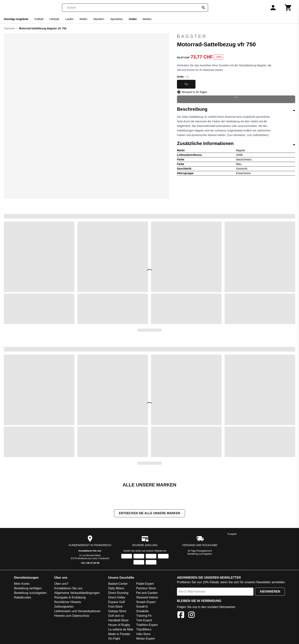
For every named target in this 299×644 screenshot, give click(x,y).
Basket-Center (118, 584)
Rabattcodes (23, 597)
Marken (147, 19)
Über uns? (61, 584)
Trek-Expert (144, 620)
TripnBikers (144, 629)
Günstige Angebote (16, 19)
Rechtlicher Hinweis (68, 602)
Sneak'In (142, 607)
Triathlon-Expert (147, 625)
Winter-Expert (145, 639)
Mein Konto (22, 584)
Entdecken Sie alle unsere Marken (149, 513)
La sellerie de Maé (121, 629)
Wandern (99, 19)
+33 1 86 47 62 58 (90, 563)
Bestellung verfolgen (28, 588)
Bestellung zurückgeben (200, 554)
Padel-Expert (145, 584)
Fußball (39, 19)
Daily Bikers (116, 588)
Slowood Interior (147, 597)
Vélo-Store (143, 634)
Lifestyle (54, 19)
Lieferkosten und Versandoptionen (77, 611)
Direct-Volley (117, 597)
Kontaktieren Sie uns (90, 551)
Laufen (70, 19)
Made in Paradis (119, 634)
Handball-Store (118, 620)
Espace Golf (116, 602)
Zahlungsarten (64, 607)
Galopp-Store (117, 611)
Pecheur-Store (146, 588)
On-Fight (114, 639)
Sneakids (142, 611)
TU (186, 84)
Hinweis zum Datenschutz (72, 616)
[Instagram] (191, 615)
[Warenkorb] (288, 8)
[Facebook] (181, 615)
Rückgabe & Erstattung (70, 597)
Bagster (236, 36)
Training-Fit (144, 616)
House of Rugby (119, 625)
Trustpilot (232, 534)
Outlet (133, 19)
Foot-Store (115, 607)
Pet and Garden (147, 593)
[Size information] (187, 77)
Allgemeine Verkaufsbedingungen (77, 593)
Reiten (83, 19)
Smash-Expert (146, 602)
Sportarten (116, 19)
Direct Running (118, 593)
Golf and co (116, 616)
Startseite (9, 28)
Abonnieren (270, 592)
